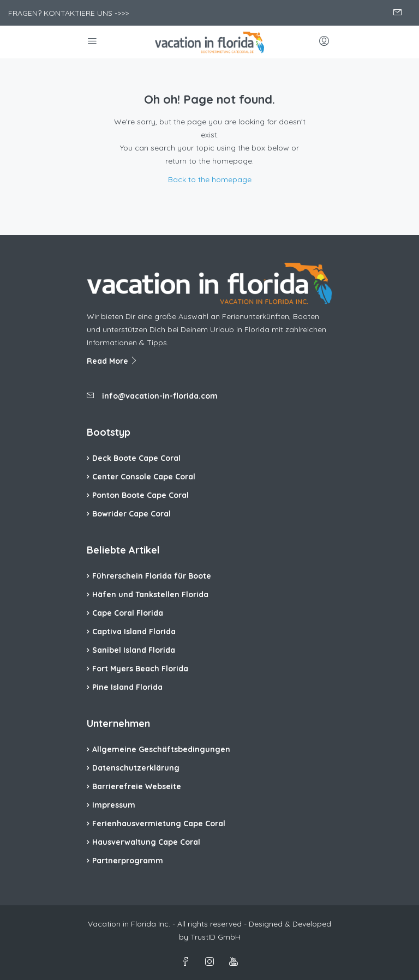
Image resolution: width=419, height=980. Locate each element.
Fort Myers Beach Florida (140, 669)
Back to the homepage (210, 179)
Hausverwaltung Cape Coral (146, 842)
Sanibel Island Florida (134, 650)
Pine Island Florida (127, 687)
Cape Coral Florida (128, 613)
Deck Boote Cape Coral (136, 458)
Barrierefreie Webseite (137, 786)
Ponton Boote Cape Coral (140, 495)
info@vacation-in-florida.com (160, 396)
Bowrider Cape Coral (131, 514)
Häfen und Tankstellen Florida (150, 594)
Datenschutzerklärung (136, 768)
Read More (112, 361)
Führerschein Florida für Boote (152, 576)
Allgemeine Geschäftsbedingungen (161, 749)
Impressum (114, 805)
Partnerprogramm (128, 861)
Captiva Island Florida (134, 632)
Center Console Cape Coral (144, 477)
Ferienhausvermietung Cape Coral (159, 823)
